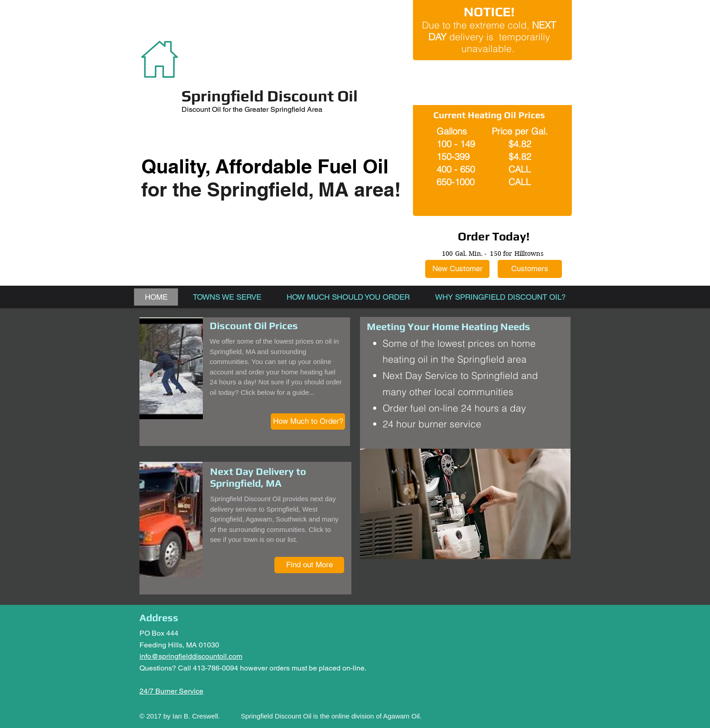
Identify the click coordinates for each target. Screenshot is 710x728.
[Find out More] (309, 565)
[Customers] (530, 269)
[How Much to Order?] (308, 421)
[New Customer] (457, 269)
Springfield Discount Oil (270, 96)
